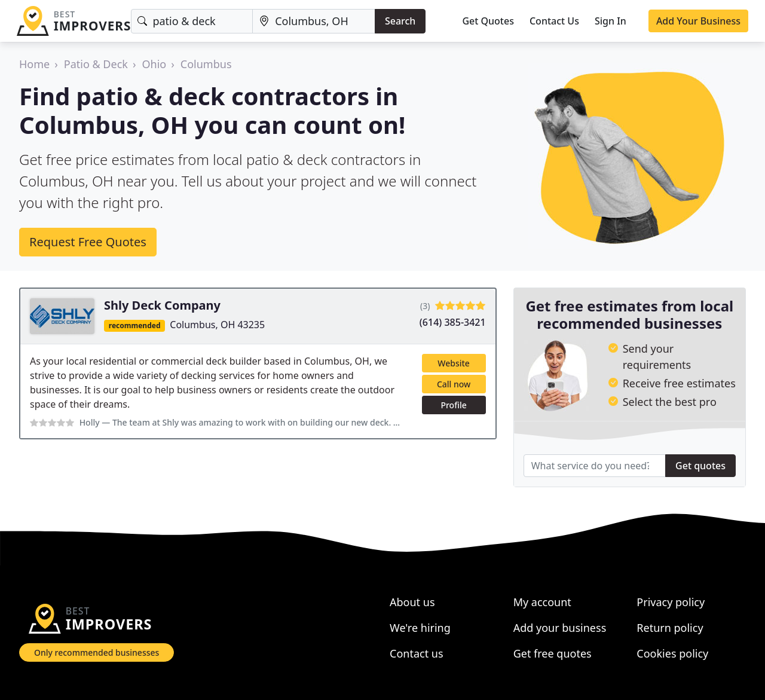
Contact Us (554, 21)
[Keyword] (192, 21)
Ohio (154, 64)
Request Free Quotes (88, 242)
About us (412, 602)
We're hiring (420, 628)
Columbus (206, 64)
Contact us (417, 653)
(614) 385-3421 (453, 322)
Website (454, 363)
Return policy (670, 628)
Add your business (560, 628)
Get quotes (700, 466)
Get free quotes (553, 653)
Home (34, 64)
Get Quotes (488, 21)
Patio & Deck (96, 64)
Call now (454, 384)
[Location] (314, 21)
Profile (453, 405)
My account (542, 602)
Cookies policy (672, 653)
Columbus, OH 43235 (217, 325)
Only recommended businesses (97, 652)
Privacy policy (671, 602)
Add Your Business (698, 21)
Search (400, 21)
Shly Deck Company (162, 305)
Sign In (611, 21)
